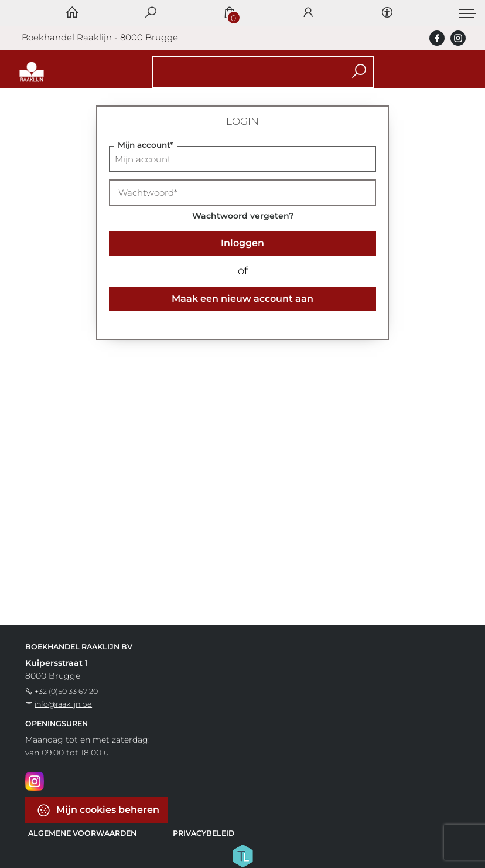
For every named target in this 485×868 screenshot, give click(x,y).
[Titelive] (243, 855)
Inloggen (243, 243)
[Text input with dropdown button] (245, 72)
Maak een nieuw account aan (243, 299)
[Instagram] (35, 781)
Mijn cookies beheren (98, 810)
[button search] (359, 72)
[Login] (308, 13)
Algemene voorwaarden (82, 833)
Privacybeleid (204, 833)
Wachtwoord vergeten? (243, 216)
